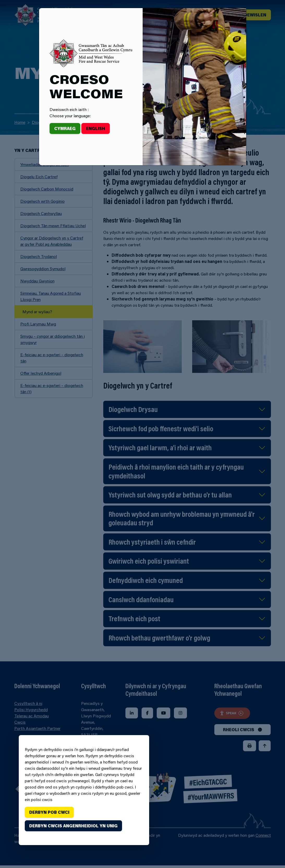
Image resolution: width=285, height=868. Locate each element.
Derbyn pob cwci (49, 812)
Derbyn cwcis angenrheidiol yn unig (73, 826)
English (96, 128)
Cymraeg (65, 128)
